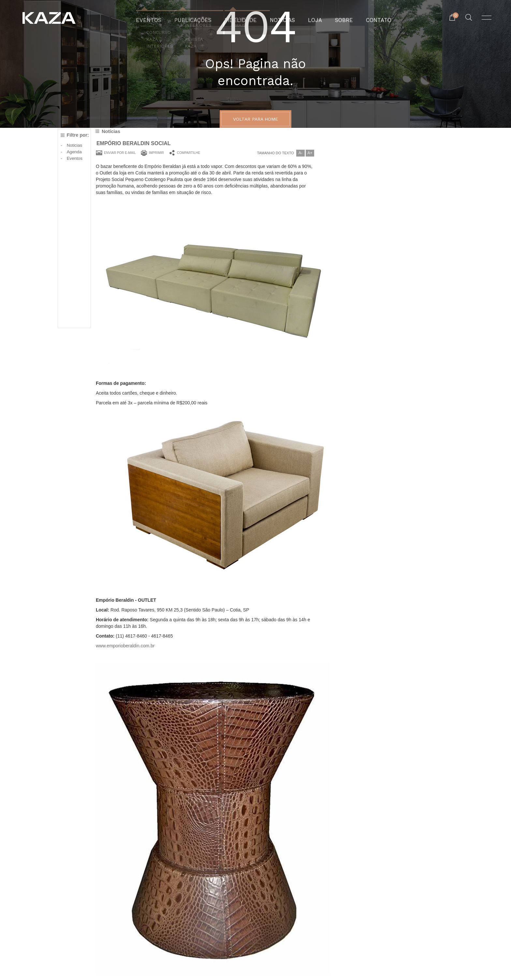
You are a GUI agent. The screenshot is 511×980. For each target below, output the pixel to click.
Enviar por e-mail (120, 153)
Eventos (75, 158)
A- (300, 153)
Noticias (74, 145)
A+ (310, 153)
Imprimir (156, 153)
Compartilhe (189, 153)
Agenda (74, 152)
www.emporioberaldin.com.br (125, 646)
